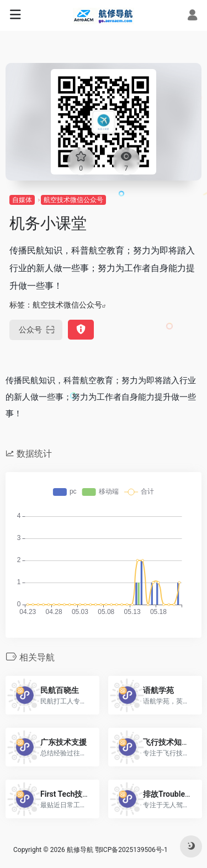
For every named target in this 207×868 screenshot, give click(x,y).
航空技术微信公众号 (73, 200)
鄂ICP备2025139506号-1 (131, 850)
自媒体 (22, 200)
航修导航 (80, 850)
